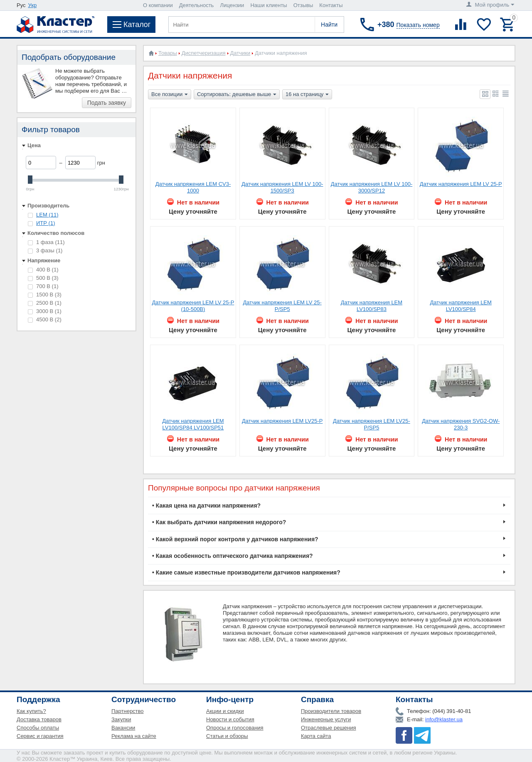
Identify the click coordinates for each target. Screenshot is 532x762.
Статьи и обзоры (227, 736)
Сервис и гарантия (40, 736)
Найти (329, 25)
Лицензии (232, 5)
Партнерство (128, 711)
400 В (43, 270)
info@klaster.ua (444, 719)
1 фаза (46, 242)
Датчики (240, 53)
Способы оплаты (38, 728)
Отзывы (303, 5)
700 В (43, 286)
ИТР (46, 223)
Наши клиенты (268, 5)
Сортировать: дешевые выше (237, 95)
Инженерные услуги (326, 719)
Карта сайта (316, 736)
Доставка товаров (39, 719)
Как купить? (31, 711)
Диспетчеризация (204, 53)
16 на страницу (307, 95)
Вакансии (123, 728)
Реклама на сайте (134, 736)
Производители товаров (331, 711)
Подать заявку (107, 103)
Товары (168, 53)
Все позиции (170, 95)
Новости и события (230, 719)
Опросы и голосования (235, 728)
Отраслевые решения (329, 728)
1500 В (45, 295)
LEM (47, 215)
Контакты (331, 5)
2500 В (45, 303)
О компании (158, 5)
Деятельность (197, 5)
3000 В (45, 311)
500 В (43, 278)
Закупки (121, 719)
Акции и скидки (225, 711)
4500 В (45, 319)
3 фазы (45, 250)
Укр (33, 5)
